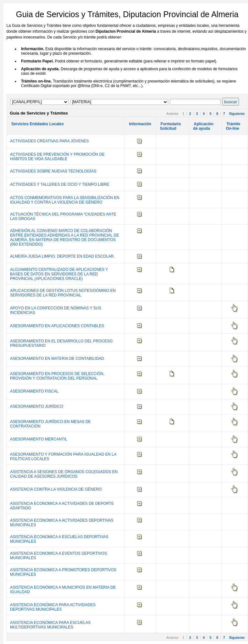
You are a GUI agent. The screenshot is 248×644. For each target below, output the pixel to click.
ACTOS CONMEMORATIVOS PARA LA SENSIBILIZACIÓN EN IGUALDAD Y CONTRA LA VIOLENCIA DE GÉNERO (65, 200)
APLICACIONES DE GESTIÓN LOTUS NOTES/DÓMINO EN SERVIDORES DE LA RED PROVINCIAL (63, 293)
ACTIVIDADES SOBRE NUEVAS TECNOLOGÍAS (53, 171)
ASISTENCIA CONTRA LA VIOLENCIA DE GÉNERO (56, 489)
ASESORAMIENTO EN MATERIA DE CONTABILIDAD (57, 359)
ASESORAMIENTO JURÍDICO (37, 406)
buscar (231, 102)
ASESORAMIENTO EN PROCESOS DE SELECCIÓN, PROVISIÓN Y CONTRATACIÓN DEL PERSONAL (57, 376)
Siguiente (237, 114)
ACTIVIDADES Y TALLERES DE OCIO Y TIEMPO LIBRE (60, 184)
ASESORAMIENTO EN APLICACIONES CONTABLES (57, 326)
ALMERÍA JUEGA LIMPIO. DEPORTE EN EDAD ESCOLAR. (62, 256)
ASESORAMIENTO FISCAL (34, 391)
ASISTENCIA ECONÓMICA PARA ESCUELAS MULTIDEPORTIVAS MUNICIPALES (50, 625)
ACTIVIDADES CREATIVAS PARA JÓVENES (49, 141)
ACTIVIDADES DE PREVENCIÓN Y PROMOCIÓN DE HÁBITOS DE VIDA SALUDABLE (57, 157)
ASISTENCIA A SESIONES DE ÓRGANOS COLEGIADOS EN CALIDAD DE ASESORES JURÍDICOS (64, 474)
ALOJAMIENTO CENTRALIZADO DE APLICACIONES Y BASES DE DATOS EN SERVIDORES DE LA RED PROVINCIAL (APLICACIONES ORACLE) (59, 274)
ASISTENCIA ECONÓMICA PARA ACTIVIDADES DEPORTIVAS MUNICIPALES (53, 607)
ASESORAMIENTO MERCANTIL (39, 439)
